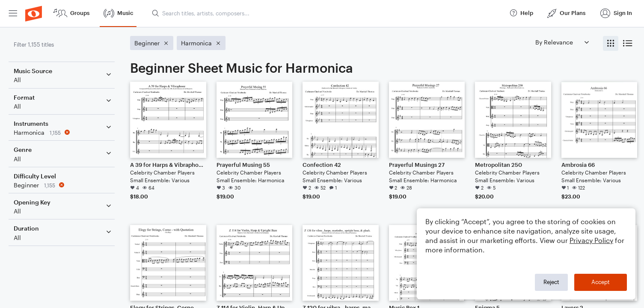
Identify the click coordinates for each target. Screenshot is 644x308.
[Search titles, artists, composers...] (327, 13)
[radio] (611, 43)
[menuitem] (13, 13)
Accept (601, 282)
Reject (551, 282)
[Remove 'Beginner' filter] (63, 185)
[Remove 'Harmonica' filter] (63, 132)
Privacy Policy (591, 240)
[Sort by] (562, 42)
